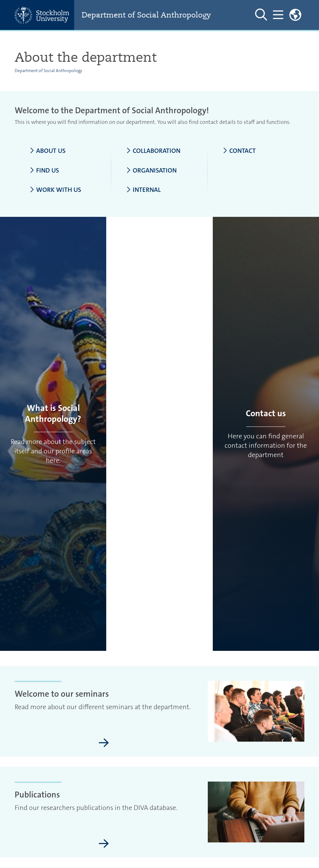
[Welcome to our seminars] (104, 743)
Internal (143, 190)
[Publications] (104, 844)
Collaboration (153, 151)
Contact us (266, 413)
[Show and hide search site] (261, 15)
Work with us (55, 190)
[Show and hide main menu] (278, 15)
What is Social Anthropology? (53, 414)
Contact (239, 151)
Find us (44, 171)
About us (48, 151)
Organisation (151, 171)
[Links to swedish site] (295, 15)
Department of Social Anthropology (146, 15)
